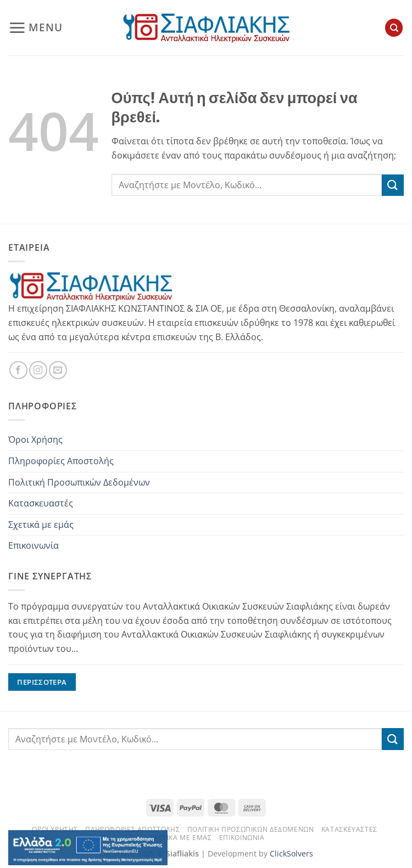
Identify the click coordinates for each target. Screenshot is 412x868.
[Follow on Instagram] (38, 370)
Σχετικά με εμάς (41, 525)
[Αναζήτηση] (394, 28)
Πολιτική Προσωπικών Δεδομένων (79, 482)
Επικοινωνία (34, 545)
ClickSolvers (291, 853)
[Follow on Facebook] (18, 370)
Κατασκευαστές (41, 503)
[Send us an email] (58, 370)
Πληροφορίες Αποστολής (61, 461)
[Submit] (393, 185)
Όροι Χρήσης (35, 439)
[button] (35, 27)
